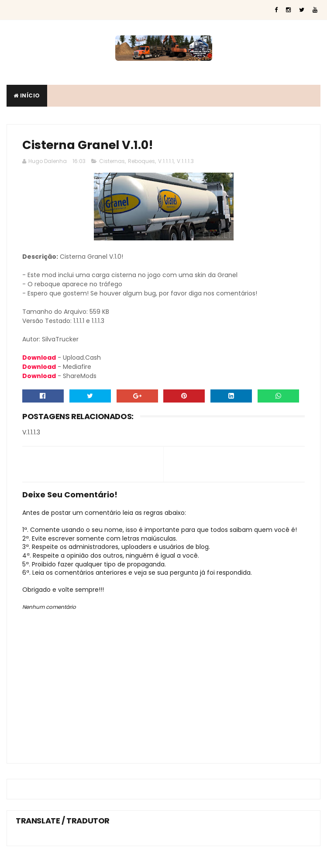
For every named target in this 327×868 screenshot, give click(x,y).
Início (27, 95)
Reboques (141, 161)
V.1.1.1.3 (185, 161)
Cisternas (112, 161)
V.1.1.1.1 (166, 161)
